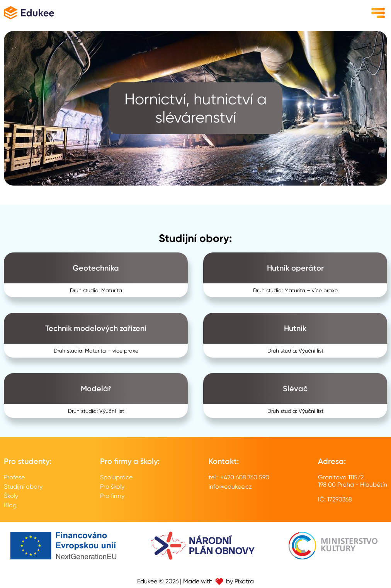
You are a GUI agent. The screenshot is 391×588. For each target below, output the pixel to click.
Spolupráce (116, 477)
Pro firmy (112, 496)
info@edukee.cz (230, 487)
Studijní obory (23, 487)
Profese (14, 477)
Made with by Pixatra (218, 581)
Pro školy (112, 487)
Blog (10, 505)
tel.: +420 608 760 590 (239, 477)
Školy (11, 496)
